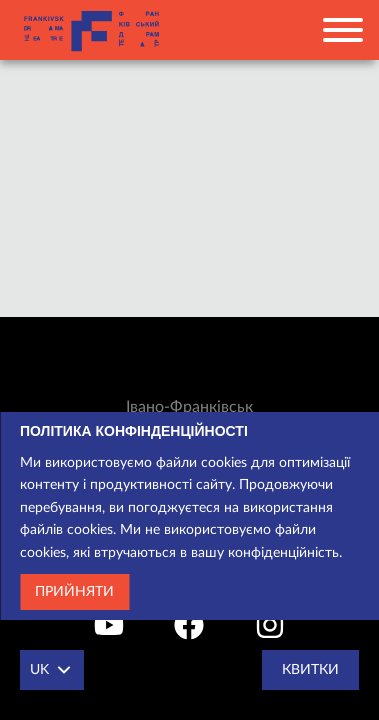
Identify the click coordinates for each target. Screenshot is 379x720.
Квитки (310, 670)
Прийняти (74, 592)
